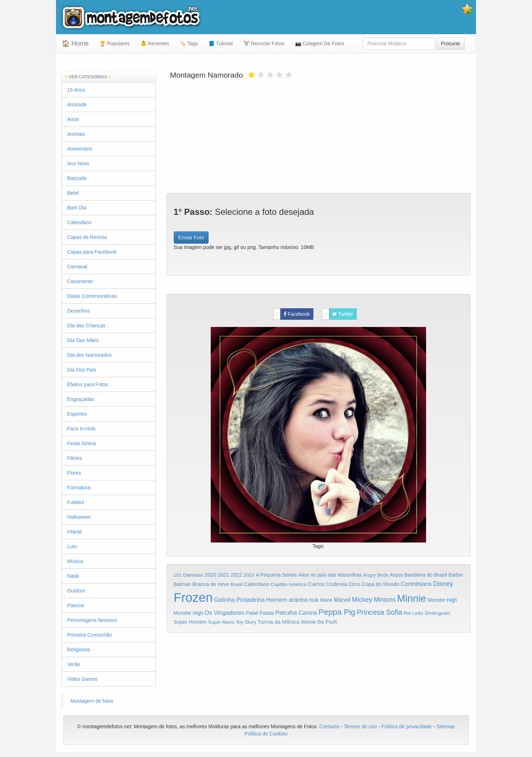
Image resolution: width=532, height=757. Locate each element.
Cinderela (337, 584)
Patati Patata (260, 613)
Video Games (82, 679)
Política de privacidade (407, 726)
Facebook (291, 314)
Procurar (451, 43)
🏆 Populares (115, 43)
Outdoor (76, 591)
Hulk (314, 600)
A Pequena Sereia (276, 575)
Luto (72, 546)
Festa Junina (81, 443)
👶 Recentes (155, 43)
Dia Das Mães (83, 340)
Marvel (342, 600)
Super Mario (221, 622)
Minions (385, 600)
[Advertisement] (319, 135)
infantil (74, 532)
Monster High (442, 600)
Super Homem (190, 622)
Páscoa (76, 605)
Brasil (237, 584)
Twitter (338, 314)
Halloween (79, 517)
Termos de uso (360, 726)
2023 (249, 575)
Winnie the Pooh (319, 622)
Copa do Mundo (380, 584)
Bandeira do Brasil (426, 575)
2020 (210, 575)
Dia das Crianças (86, 326)
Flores (74, 473)
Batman (182, 584)
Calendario (257, 584)
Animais (76, 134)
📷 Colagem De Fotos (320, 43)
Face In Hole (81, 429)
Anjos (396, 575)
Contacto (330, 726)
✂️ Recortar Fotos (264, 43)
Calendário (79, 222)
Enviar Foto (191, 237)
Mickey (362, 600)
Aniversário (80, 149)
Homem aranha (287, 600)
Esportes (77, 414)
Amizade (77, 105)
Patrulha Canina (296, 613)
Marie (326, 600)
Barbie (456, 575)
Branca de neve (211, 584)
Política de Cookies (266, 734)
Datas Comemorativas (92, 296)
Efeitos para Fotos (88, 384)
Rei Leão (413, 613)
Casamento (80, 281)
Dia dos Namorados (89, 355)
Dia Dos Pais (82, 370)
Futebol (76, 502)
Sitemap (445, 726)
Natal (73, 576)
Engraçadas (81, 399)
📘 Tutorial (221, 43)
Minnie (412, 598)
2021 (223, 575)
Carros (316, 584)
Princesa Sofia (380, 612)
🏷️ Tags (189, 43)
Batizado (77, 178)
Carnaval (77, 267)
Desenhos (78, 311)
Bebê (73, 193)
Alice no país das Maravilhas (330, 575)
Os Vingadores (225, 613)
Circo (354, 584)
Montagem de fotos (92, 701)
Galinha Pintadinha (239, 600)
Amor (73, 119)
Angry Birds (376, 575)
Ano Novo (78, 163)
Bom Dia (77, 208)
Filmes (74, 458)
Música (75, 561)
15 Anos (76, 90)
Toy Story (246, 622)
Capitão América (289, 584)
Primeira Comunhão (90, 635)
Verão (74, 664)
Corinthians (416, 584)
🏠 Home (75, 43)
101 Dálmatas (189, 575)
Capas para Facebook (92, 252)
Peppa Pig (337, 612)
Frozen (193, 597)
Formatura (79, 488)
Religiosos (79, 650)
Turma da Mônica (278, 622)
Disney (443, 584)
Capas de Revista (87, 237)
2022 (236, 575)
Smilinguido (437, 613)
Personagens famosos (92, 620)
